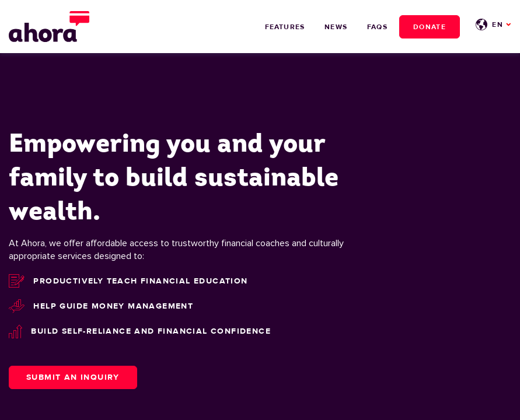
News (336, 27)
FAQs (377, 27)
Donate (430, 27)
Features (285, 27)
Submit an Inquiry (73, 377)
